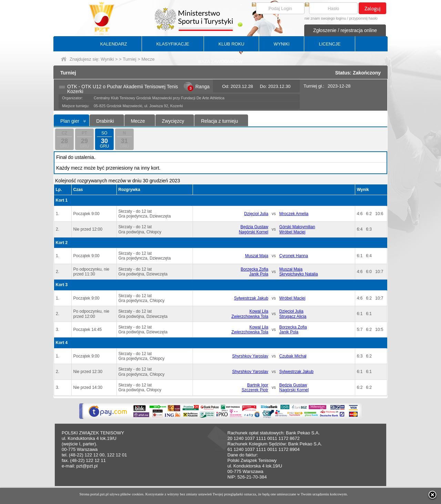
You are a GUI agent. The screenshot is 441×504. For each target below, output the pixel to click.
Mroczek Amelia (294, 214)
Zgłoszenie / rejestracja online (345, 30)
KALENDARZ (114, 44)
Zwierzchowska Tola (250, 316)
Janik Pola (259, 274)
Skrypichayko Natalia (299, 274)
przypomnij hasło (363, 18)
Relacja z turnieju (219, 121)
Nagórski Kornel (253, 232)
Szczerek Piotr (255, 390)
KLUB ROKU (231, 44)
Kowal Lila (259, 311)
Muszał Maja (257, 256)
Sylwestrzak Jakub (251, 298)
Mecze (138, 121)
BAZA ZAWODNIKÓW (221, 62)
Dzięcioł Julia (256, 214)
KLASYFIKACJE (173, 44)
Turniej (129, 59)
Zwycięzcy (173, 121)
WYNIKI (281, 44)
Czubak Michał (293, 356)
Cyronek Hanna (294, 256)
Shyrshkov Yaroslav (250, 356)
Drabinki (105, 121)
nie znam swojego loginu (325, 18)
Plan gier (70, 121)
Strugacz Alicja (293, 316)
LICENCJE (330, 44)
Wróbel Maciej (293, 232)
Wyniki (107, 59)
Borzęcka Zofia (255, 269)
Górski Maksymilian (297, 227)
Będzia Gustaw (254, 227)
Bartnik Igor (258, 385)
